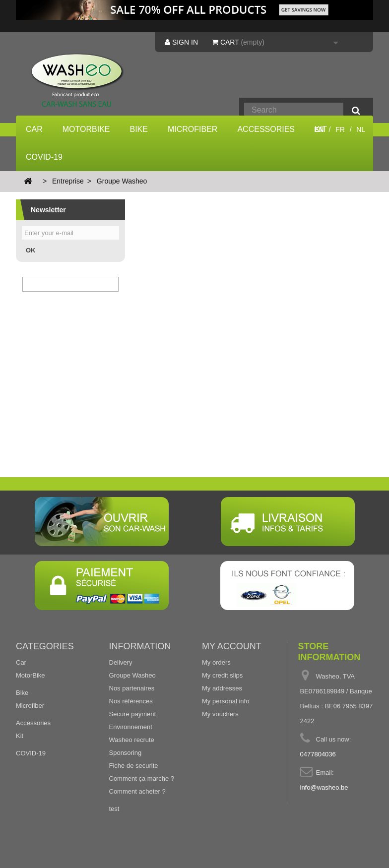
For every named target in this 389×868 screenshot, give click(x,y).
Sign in (181, 42)
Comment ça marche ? (142, 778)
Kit (20, 736)
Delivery (121, 662)
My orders (216, 662)
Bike (139, 129)
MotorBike (86, 129)
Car (34, 129)
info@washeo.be (324, 787)
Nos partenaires (132, 688)
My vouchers (220, 714)
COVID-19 (44, 157)
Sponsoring (126, 753)
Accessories (266, 129)
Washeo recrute (132, 740)
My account (232, 646)
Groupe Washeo (132, 675)
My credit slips (222, 675)
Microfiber (193, 129)
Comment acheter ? (137, 791)
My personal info (226, 701)
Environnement (131, 727)
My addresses (222, 688)
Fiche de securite (134, 766)
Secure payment (133, 714)
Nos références (131, 701)
